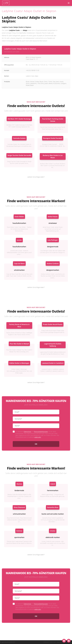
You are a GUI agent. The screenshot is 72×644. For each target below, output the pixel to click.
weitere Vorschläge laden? (36, 177)
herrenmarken (53, 490)
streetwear (53, 223)
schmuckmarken (19, 514)
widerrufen (38, 437)
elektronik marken (53, 537)
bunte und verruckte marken (53, 514)
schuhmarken (19, 270)
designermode (53, 247)
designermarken (53, 270)
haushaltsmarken (19, 223)
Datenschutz (27, 432)
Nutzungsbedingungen (41, 432)
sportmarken (19, 537)
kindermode (19, 490)
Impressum (46, 642)
